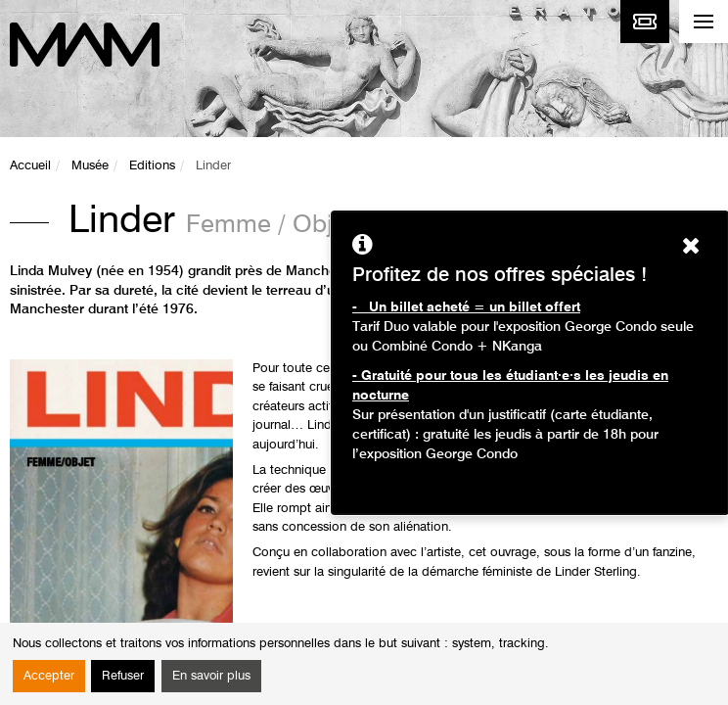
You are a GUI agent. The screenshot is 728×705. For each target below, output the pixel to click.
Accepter (49, 676)
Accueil (30, 166)
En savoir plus (211, 676)
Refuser (123, 676)
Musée (90, 166)
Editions (152, 166)
